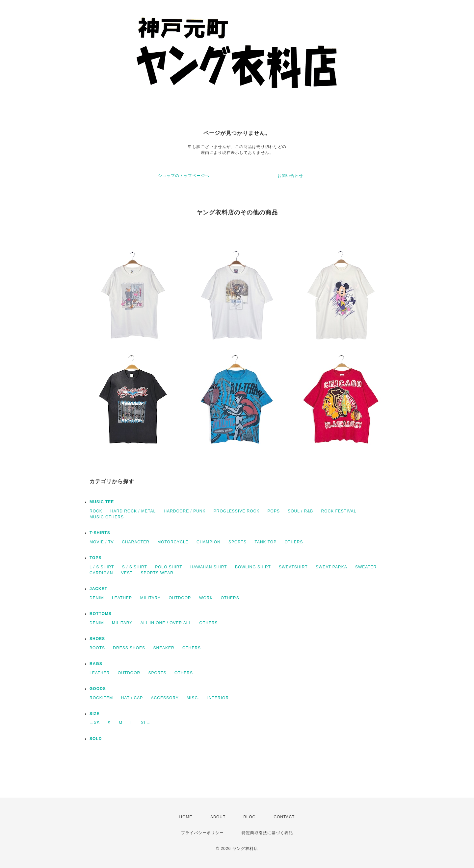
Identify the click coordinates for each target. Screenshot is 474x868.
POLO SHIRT (169, 567)
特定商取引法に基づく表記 (267, 833)
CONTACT (284, 817)
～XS (95, 723)
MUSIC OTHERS (107, 517)
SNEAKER (164, 648)
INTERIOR (218, 698)
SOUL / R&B (300, 511)
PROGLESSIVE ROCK (237, 511)
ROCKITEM (101, 698)
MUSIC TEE (102, 502)
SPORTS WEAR (157, 573)
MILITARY (150, 598)
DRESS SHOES (129, 648)
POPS (274, 511)
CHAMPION (209, 542)
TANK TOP (265, 542)
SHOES (97, 639)
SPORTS (237, 542)
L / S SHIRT (102, 567)
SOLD (96, 739)
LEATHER (122, 598)
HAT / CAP (132, 698)
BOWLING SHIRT (253, 567)
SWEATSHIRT (293, 567)
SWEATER (366, 567)
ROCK (96, 511)
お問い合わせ (290, 176)
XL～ (146, 723)
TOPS (95, 558)
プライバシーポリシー (202, 833)
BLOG (250, 817)
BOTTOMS (101, 614)
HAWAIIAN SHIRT (209, 567)
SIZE (95, 714)
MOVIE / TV (102, 542)
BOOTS (97, 648)
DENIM (97, 598)
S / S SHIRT (135, 567)
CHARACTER (136, 542)
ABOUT (218, 817)
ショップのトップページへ (184, 176)
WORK (206, 598)
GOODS (98, 689)
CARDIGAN (101, 573)
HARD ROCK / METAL (133, 511)
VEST (127, 573)
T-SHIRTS (100, 533)
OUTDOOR (180, 598)
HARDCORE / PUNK (184, 511)
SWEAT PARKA (331, 567)
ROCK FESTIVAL (339, 511)
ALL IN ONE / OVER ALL (166, 623)
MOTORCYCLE (173, 542)
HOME (186, 817)
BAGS (96, 664)
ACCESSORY (165, 698)
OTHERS (294, 542)
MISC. (193, 698)
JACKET (98, 589)
